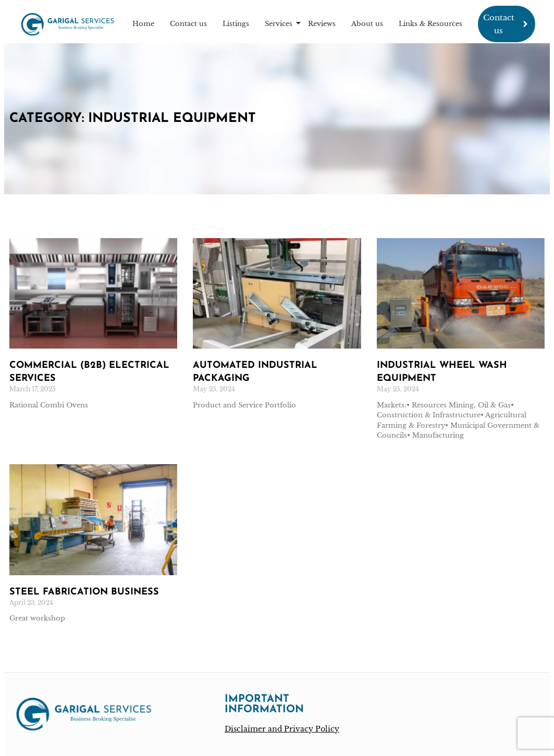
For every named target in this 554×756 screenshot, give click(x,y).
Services (280, 24)
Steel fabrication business (84, 592)
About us (367, 24)
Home (143, 24)
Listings (236, 24)
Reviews (322, 24)
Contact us (188, 24)
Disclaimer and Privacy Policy (282, 729)
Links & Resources (430, 24)
